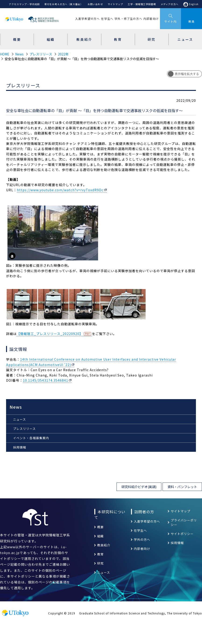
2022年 (63, 54)
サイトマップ (115, 4)
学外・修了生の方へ (128, 19)
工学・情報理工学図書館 (142, 4)
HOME (5, 54)
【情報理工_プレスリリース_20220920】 (50, 334)
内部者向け (151, 19)
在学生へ (107, 19)
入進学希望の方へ (88, 19)
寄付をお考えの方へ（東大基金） (64, 4)
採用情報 (20, 447)
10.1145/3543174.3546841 (46, 380)
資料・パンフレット (182, 487)
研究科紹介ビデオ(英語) (139, 487)
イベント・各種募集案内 (31, 438)
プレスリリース (41, 54)
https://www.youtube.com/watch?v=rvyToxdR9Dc (60, 190)
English (194, 4)
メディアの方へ (170, 4)
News (19, 54)
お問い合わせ (95, 4)
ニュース (19, 419)
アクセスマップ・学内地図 (24, 4)
